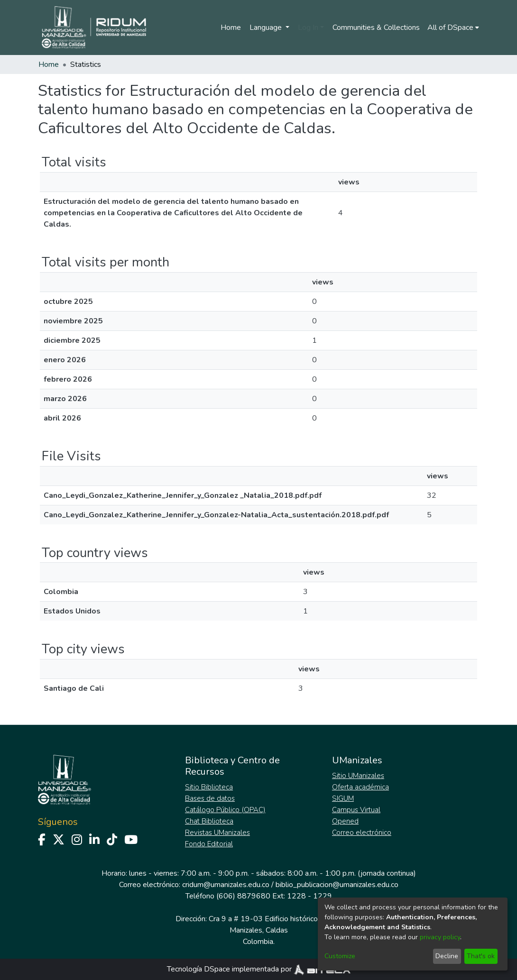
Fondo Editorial (209, 844)
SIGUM (343, 798)
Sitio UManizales (358, 776)
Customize (340, 956)
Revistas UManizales (217, 833)
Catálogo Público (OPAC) (225, 810)
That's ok (481, 956)
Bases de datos (210, 798)
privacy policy (440, 937)
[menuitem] (453, 27)
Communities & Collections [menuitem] (376, 27)
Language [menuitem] (267, 27)
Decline (447, 956)
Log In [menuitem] (308, 27)
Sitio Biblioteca (209, 787)
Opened (345, 821)
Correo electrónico (362, 833)
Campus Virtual (356, 810)
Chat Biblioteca (209, 821)
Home (231, 27)
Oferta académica (360, 787)
